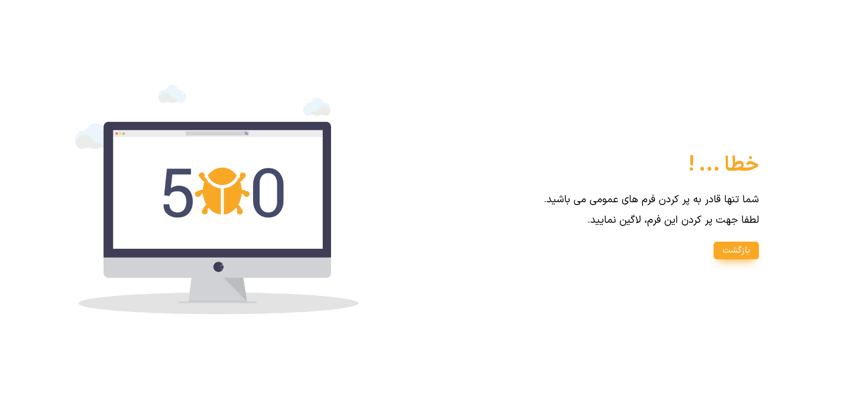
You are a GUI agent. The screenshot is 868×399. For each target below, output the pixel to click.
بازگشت (736, 250)
